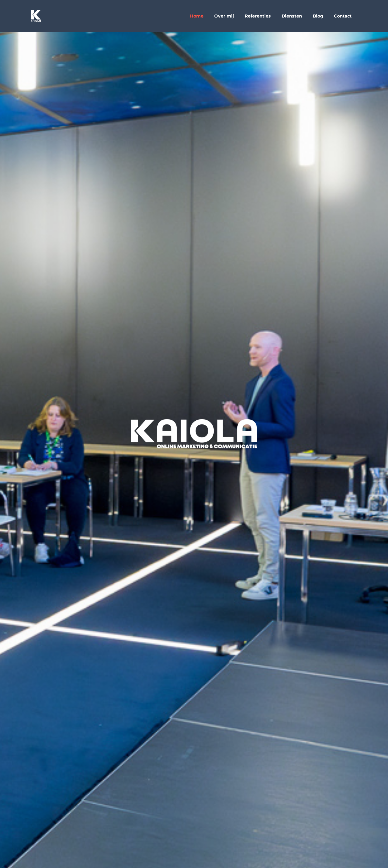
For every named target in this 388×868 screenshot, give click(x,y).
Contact (343, 16)
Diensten (292, 16)
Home (197, 16)
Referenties (258, 16)
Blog (318, 16)
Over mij (224, 16)
